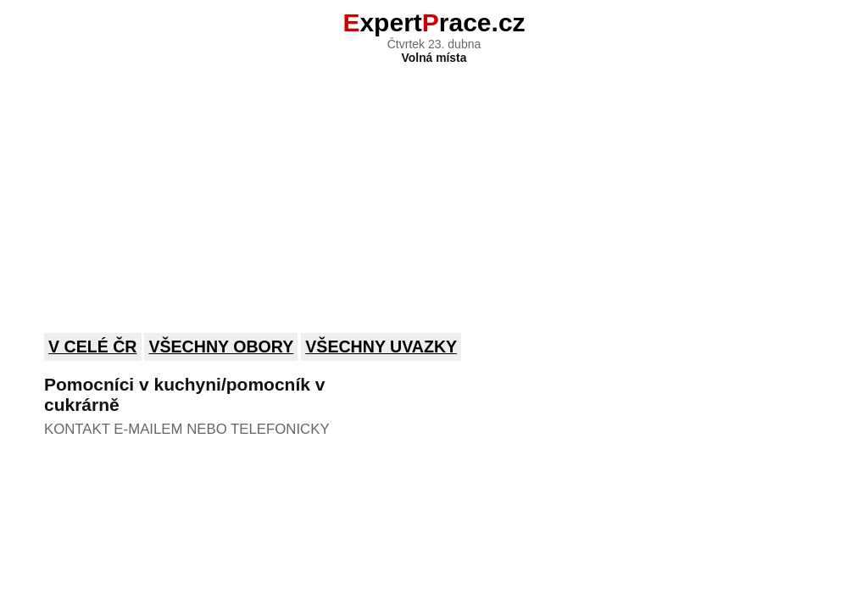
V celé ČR (93, 347)
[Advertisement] (434, 187)
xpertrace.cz (434, 22)
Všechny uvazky (381, 347)
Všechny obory (221, 347)
